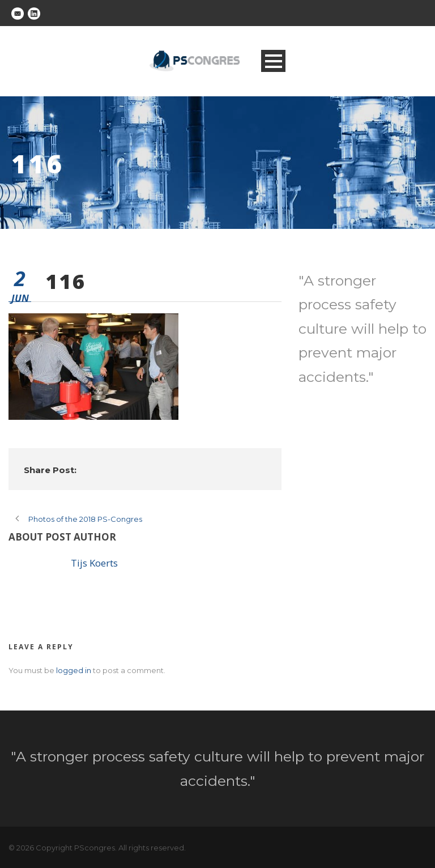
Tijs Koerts (94, 563)
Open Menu (273, 61)
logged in (74, 670)
